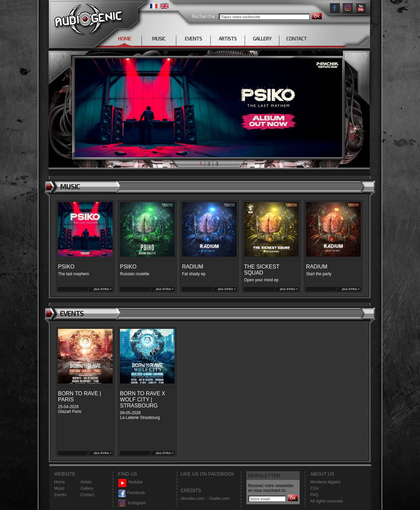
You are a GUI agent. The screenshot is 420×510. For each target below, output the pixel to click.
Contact (87, 495)
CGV (315, 488)
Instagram (132, 503)
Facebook (132, 493)
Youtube (131, 482)
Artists (86, 482)
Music (59, 488)
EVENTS (193, 38)
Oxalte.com (219, 499)
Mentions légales (326, 482)
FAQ (314, 495)
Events (61, 495)
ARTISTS (228, 38)
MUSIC (159, 38)
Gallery (87, 488)
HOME (125, 38)
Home (60, 482)
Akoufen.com (192, 499)
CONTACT (296, 38)
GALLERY (262, 38)
